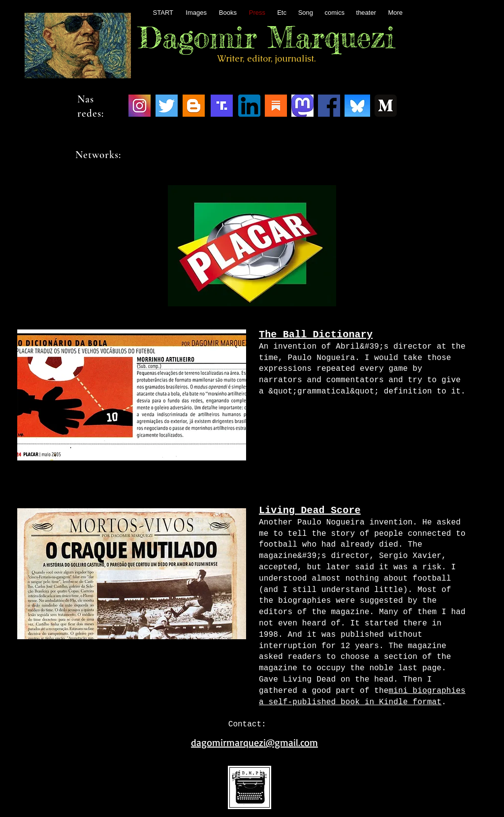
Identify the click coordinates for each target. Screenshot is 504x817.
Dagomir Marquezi (267, 37)
